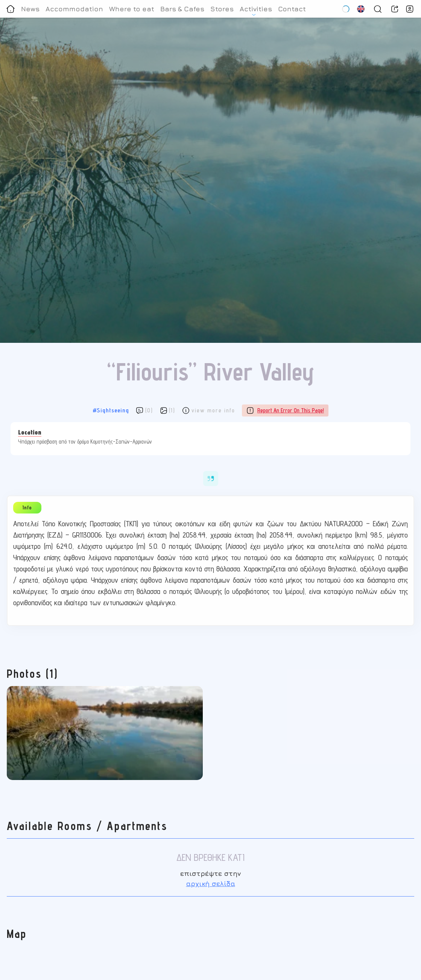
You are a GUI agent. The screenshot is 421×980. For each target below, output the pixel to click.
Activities (256, 9)
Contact (292, 9)
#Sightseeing (111, 410)
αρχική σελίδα (211, 884)
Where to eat (132, 9)
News (30, 9)
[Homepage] (11, 9)
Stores (222, 9)
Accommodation (74, 9)
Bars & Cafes (182, 9)
